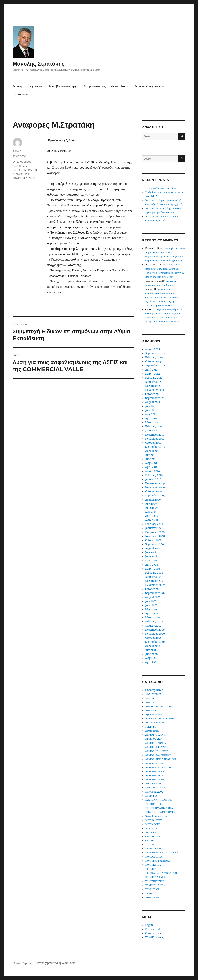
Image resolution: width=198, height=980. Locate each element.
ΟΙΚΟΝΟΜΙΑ (20, 178)
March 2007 (153, 618)
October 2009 (154, 492)
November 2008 (155, 536)
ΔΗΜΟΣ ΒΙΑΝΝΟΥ (156, 743)
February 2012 (154, 378)
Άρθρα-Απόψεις (95, 86)
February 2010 (154, 475)
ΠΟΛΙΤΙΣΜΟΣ (153, 865)
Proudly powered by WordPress (56, 963)
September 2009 (155, 496)
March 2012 (152, 374)
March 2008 (153, 569)
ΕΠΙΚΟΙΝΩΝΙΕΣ (154, 804)
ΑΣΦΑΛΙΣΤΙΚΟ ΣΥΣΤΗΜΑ (160, 719)
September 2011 (155, 398)
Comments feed (155, 933)
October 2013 (153, 362)
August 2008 (153, 548)
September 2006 (155, 642)
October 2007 (153, 589)
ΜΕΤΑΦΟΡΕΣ (153, 824)
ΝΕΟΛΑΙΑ (151, 832)
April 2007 (152, 613)
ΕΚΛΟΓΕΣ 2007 (154, 792)
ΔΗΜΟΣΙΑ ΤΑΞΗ (155, 779)
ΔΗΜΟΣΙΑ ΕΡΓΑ (154, 775)
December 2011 (154, 386)
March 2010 (152, 471)
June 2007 (151, 605)
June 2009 (151, 508)
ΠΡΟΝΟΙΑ (151, 869)
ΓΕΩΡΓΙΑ (150, 727)
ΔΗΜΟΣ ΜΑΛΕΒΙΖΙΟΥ (158, 755)
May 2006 (151, 658)
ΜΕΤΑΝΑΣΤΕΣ (154, 820)
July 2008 (151, 552)
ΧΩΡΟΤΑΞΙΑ (152, 897)
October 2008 (153, 540)
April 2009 (152, 516)
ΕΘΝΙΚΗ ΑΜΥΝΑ (155, 788)
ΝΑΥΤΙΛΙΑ (151, 828)
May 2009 (151, 512)
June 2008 (151, 557)
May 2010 (151, 463)
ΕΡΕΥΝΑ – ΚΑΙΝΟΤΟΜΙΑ (160, 812)
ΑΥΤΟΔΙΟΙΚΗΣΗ (154, 723)
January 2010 (153, 479)
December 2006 (155, 630)
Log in (149, 925)
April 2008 (152, 565)
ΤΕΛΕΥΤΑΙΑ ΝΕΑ (155, 885)
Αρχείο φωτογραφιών (149, 86)
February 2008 (154, 573)
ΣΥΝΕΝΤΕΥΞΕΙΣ (155, 881)
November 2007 (155, 585)
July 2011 (151, 406)
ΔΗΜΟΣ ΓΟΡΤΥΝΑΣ (157, 747)
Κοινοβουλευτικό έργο (63, 86)
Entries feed (153, 929)
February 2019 (154, 357)
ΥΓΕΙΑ (32, 178)
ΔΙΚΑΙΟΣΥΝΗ (153, 784)
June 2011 (151, 410)
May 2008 (151, 561)
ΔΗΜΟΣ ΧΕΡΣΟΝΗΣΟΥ (158, 767)
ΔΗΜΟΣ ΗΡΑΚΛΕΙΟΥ (157, 751)
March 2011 (152, 422)
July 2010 (151, 455)
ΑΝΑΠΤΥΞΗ (20, 166)
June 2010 (151, 459)
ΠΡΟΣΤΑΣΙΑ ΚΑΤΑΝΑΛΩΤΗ (161, 873)
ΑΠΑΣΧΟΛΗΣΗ (154, 710)
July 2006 (151, 650)
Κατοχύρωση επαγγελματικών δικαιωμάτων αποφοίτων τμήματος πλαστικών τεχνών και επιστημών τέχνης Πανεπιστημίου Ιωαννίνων (162, 297)
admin (17, 151)
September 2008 (155, 544)
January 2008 (153, 577)
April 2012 (151, 370)
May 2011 (151, 414)
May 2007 (151, 609)
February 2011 (154, 427)
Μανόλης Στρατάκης (39, 64)
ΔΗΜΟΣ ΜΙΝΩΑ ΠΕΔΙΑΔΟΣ (161, 759)
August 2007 (153, 597)
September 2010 (155, 447)
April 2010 (151, 467)
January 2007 (153, 626)
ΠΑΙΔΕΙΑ (150, 844)
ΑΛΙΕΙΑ (150, 698)
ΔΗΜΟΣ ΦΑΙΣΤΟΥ (155, 763)
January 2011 (153, 431)
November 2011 (155, 390)
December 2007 (155, 581)
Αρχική (17, 86)
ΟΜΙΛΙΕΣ (151, 840)
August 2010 (153, 451)
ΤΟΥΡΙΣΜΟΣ (152, 889)
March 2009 (153, 520)
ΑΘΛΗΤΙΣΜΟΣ (153, 694)
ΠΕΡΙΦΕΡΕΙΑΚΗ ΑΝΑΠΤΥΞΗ (162, 853)
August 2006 (153, 646)
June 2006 (151, 654)
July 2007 (151, 601)
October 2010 (153, 443)
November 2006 (155, 634)
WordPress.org (154, 937)
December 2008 (155, 532)
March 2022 (153, 349)
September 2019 (155, 353)
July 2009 (151, 504)
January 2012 (153, 382)
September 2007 (155, 593)
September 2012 (155, 366)
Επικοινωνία (21, 94)
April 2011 (151, 418)
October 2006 (154, 638)
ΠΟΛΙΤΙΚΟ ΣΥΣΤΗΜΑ (158, 861)
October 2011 (153, 394)
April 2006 (152, 662)
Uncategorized (22, 162)
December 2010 (155, 435)
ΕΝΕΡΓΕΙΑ (151, 796)
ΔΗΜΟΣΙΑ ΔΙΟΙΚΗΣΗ (157, 771)
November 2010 (155, 439)
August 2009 (153, 500)
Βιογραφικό (35, 86)
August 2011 (153, 402)
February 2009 (154, 524)
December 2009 (155, 483)
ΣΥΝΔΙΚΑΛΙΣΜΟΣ (156, 877)
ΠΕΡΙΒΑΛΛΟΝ (153, 849)
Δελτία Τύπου (120, 86)
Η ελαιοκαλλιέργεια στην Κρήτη (162, 188)
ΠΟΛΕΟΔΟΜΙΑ (154, 857)
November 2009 (155, 487)
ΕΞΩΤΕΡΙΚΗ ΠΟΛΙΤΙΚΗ (159, 800)
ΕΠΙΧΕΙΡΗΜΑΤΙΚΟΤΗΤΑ (159, 808)
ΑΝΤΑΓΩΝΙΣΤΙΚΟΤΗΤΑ (158, 706)
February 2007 (154, 622)
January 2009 (153, 528)
